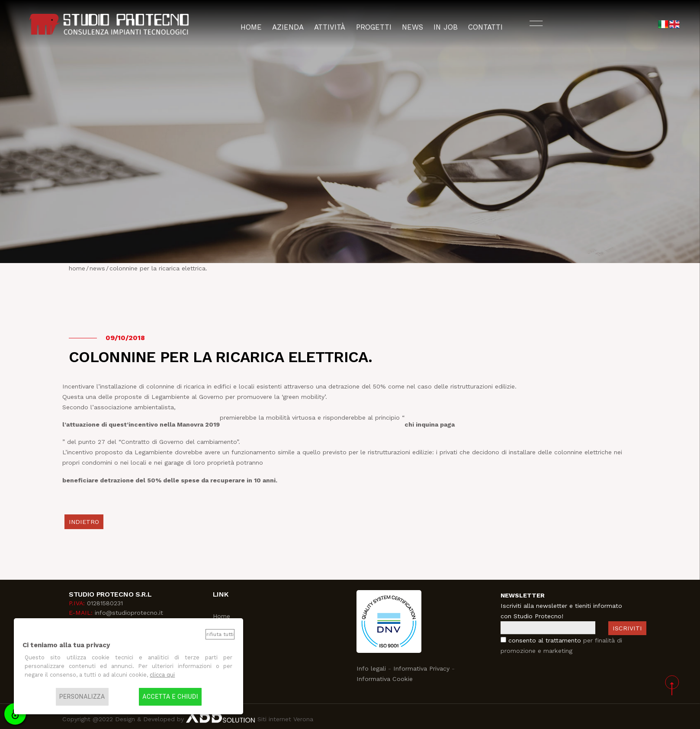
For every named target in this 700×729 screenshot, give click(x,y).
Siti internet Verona (284, 719)
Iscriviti (627, 628)
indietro (84, 522)
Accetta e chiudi (170, 697)
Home (222, 616)
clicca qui (162, 675)
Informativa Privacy (421, 668)
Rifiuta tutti (220, 634)
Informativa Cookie (385, 679)
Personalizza (82, 697)
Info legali (371, 668)
